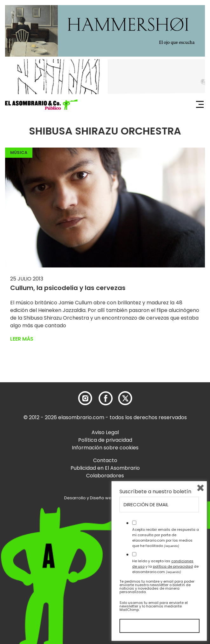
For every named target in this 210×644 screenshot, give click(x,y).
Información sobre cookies (105, 448)
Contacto (105, 460)
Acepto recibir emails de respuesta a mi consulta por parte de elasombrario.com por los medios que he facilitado (166, 537)
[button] (41, 105)
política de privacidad (173, 566)
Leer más (22, 339)
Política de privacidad (105, 440)
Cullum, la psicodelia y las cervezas (68, 288)
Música (19, 152)
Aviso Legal (105, 432)
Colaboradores (105, 476)
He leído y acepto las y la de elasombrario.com (165, 566)
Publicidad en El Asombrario (105, 468)
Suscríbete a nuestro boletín (155, 492)
